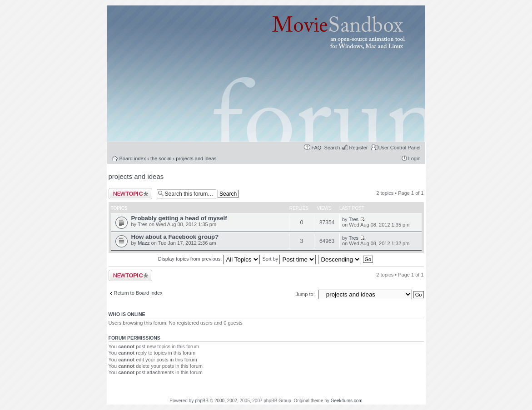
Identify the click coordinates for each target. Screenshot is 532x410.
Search (332, 148)
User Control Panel (400, 148)
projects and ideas (196, 158)
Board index (133, 158)
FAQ (316, 148)
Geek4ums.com (347, 401)
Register (358, 148)
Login (415, 158)
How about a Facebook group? (175, 237)
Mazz (144, 243)
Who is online (127, 314)
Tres (143, 224)
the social (161, 158)
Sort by (289, 259)
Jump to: (306, 294)
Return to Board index (138, 293)
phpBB (202, 401)
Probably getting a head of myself (179, 218)
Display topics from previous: (209, 259)
